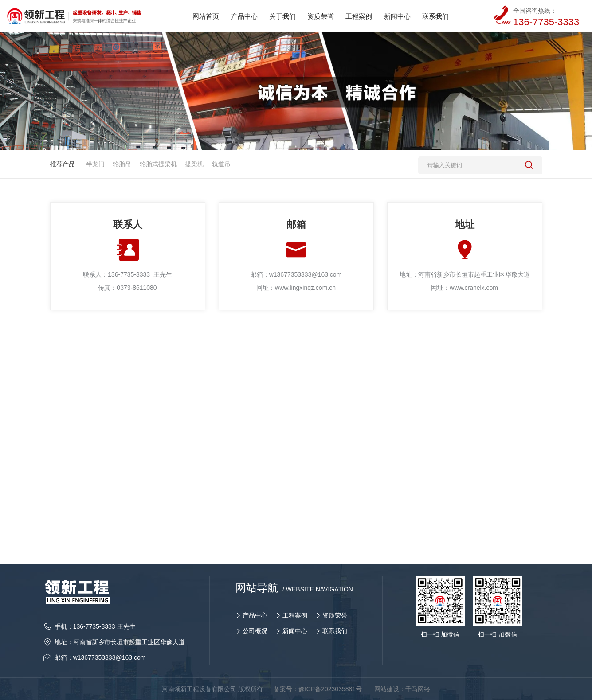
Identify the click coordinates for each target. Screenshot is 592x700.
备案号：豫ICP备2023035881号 (318, 689)
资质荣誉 (335, 615)
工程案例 (295, 615)
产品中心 (255, 615)
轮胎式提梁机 (158, 164)
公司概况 (255, 631)
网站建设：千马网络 (402, 689)
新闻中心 (295, 631)
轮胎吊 (122, 164)
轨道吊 (221, 164)
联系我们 (335, 631)
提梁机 (194, 164)
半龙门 (95, 164)
